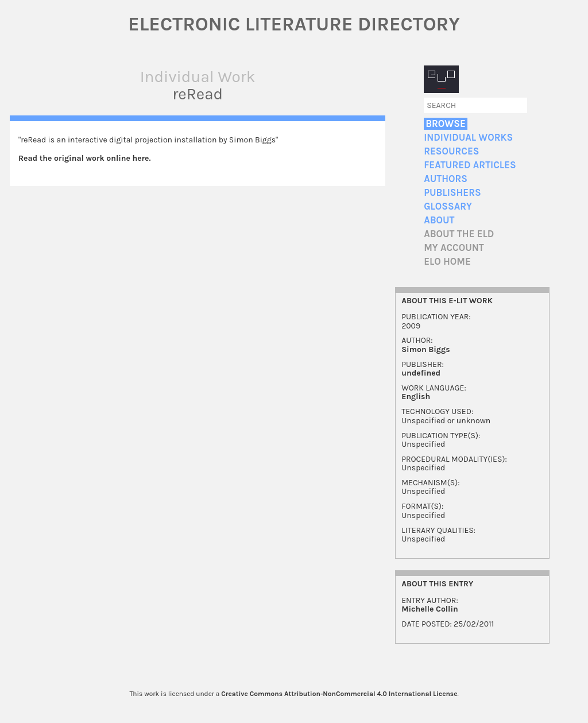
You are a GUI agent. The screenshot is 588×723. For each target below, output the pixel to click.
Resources (451, 151)
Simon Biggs (425, 349)
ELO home (447, 262)
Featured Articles (470, 165)
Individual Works (468, 138)
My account (454, 248)
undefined (421, 373)
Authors (446, 179)
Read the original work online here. (85, 158)
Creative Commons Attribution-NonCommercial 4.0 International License (339, 694)
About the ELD (459, 234)
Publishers (452, 193)
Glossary (448, 206)
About (439, 220)
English (416, 397)
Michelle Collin (430, 609)
